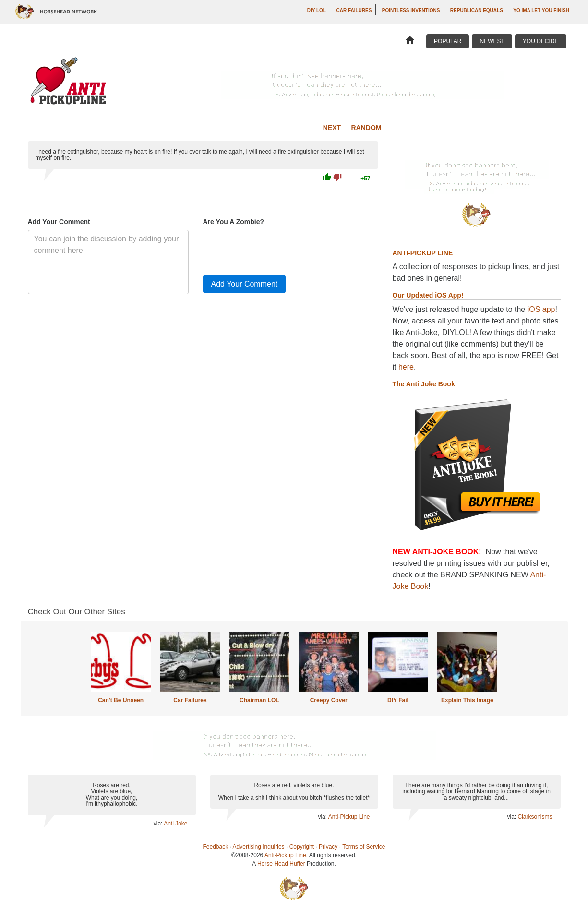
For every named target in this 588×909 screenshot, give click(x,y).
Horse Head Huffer (281, 864)
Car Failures (354, 10)
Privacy (328, 847)
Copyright (302, 847)
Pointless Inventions (411, 10)
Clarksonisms (535, 817)
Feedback (216, 847)
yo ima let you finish (541, 10)
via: (159, 824)
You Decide (541, 41)
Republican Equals (477, 10)
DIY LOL (317, 10)
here (406, 367)
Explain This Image (467, 700)
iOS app (541, 309)
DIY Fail (398, 700)
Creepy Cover (329, 700)
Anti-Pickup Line (349, 817)
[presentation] (276, 249)
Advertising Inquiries (259, 847)
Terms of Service (364, 847)
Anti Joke (175, 824)
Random (366, 128)
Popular (448, 41)
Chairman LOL (259, 700)
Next (332, 128)
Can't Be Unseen (121, 700)
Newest (492, 41)
